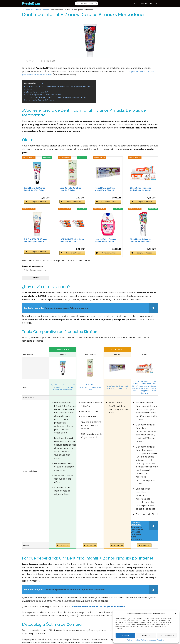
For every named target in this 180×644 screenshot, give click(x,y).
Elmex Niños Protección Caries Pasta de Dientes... (141, 189)
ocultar (41, 83)
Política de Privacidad (149, 640)
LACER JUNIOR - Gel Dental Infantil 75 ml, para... (72, 240)
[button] (175, 614)
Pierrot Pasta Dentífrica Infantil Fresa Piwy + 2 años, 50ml (117, 387)
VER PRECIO (64, 545)
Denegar (146, 635)
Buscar (36, 278)
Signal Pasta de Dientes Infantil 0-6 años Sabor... (35, 189)
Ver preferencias (167, 635)
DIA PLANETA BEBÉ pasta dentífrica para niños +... (36, 240)
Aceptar (125, 635)
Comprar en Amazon (38, 202)
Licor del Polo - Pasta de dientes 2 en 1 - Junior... (106, 240)
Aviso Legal (161, 640)
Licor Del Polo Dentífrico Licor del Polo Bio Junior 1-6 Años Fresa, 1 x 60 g (90, 387)
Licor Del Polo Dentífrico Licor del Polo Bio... (70, 189)
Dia (157, 3)
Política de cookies (134, 640)
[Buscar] (96, 3)
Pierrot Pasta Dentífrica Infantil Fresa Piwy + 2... (105, 189)
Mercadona (146, 3)
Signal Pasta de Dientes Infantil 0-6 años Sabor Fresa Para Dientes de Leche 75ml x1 (63, 387)
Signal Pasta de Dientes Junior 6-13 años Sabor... (141, 240)
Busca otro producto (32, 266)
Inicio (135, 3)
